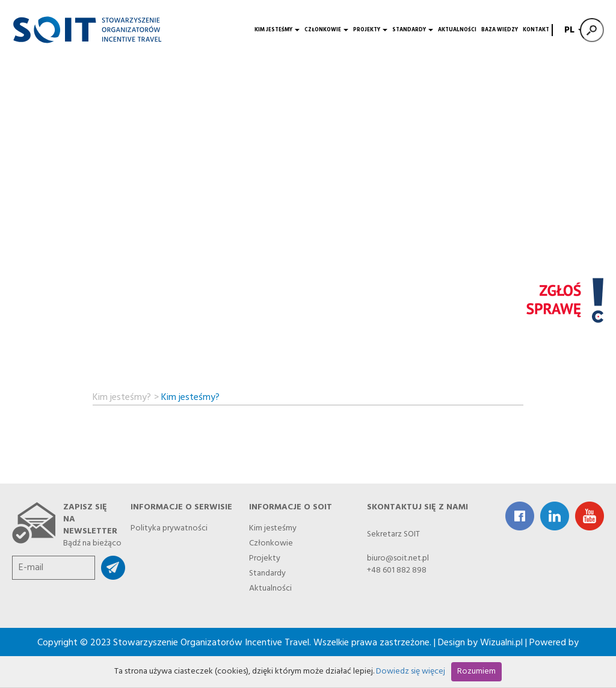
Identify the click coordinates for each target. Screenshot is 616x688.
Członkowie (326, 30)
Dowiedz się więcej (411, 671)
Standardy (413, 30)
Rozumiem (476, 671)
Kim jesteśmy (277, 30)
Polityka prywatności (169, 527)
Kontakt (536, 30)
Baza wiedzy (500, 30)
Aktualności (457, 30)
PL (572, 30)
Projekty (370, 30)
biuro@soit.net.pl (398, 558)
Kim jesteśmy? (122, 396)
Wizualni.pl (501, 643)
